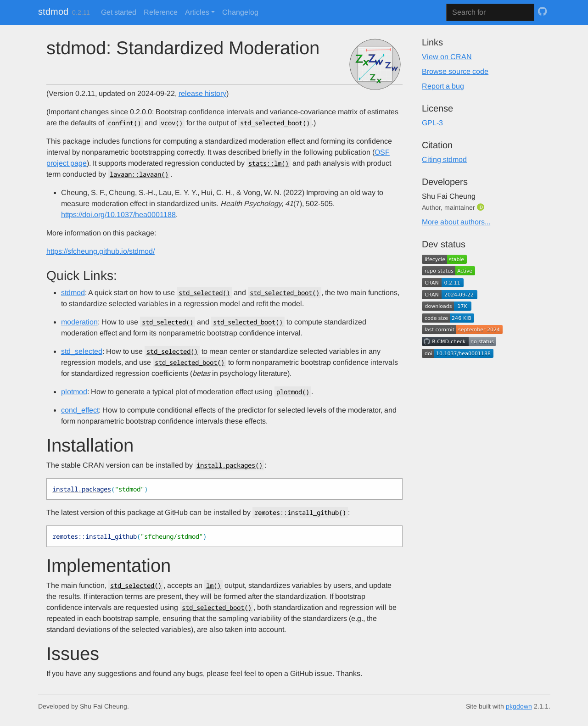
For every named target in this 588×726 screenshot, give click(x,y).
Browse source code (455, 71)
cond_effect (80, 410)
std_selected (82, 351)
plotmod (74, 392)
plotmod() (293, 392)
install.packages (82, 489)
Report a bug (443, 86)
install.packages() (230, 465)
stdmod (53, 11)
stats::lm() (269, 163)
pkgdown (519, 706)
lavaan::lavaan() (139, 174)
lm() (213, 585)
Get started (119, 12)
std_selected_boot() (275, 123)
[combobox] (490, 12)
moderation (79, 322)
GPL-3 (432, 123)
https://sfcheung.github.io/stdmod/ (101, 251)
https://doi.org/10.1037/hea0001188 (118, 215)
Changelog (240, 12)
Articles (197, 12)
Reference (161, 12)
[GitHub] (542, 11)
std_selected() (204, 293)
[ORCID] (482, 207)
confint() (124, 123)
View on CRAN (447, 57)
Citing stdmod (444, 159)
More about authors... (456, 222)
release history (202, 93)
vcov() (172, 123)
